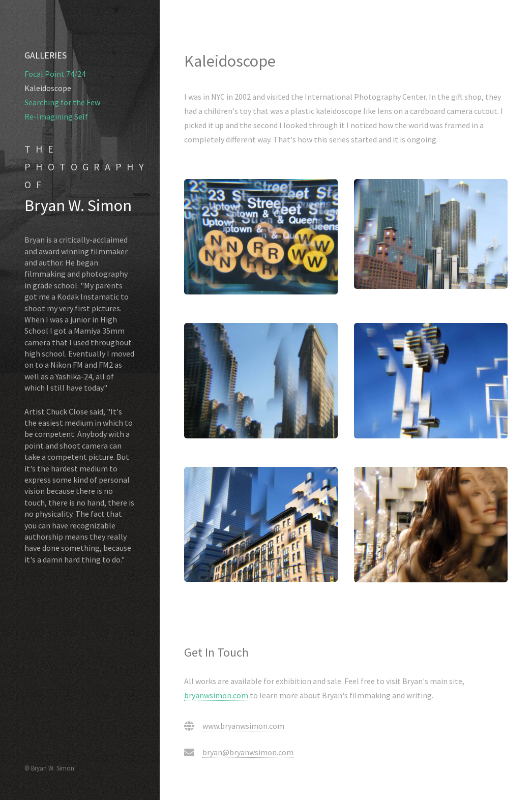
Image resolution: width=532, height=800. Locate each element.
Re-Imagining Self (56, 116)
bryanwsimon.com (216, 695)
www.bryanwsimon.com (243, 726)
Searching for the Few (62, 102)
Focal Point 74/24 (55, 74)
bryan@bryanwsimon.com (248, 752)
